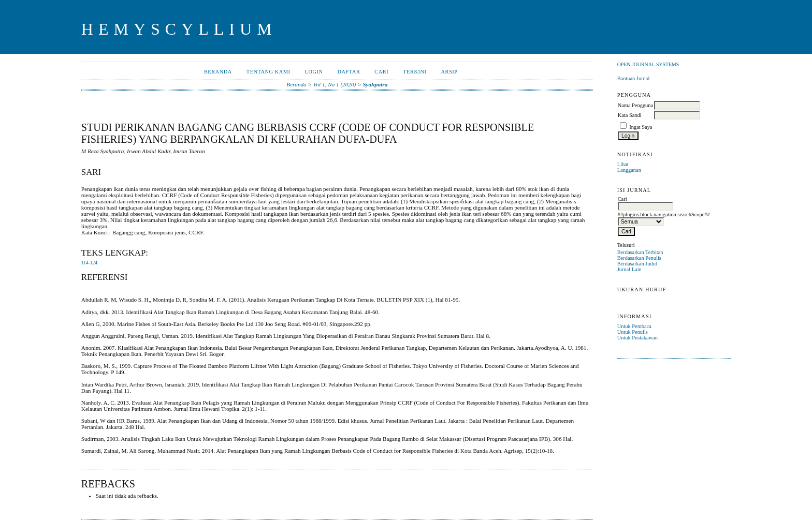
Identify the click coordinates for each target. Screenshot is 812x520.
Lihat (623, 164)
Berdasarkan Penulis (639, 258)
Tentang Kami (269, 72)
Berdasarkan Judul (637, 264)
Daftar (349, 72)
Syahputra (375, 84)
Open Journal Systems (648, 64)
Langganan (629, 170)
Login (314, 72)
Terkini (415, 72)
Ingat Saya (641, 127)
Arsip (449, 72)
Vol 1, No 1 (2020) (335, 84)
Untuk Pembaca (634, 326)
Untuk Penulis (633, 332)
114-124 (89, 263)
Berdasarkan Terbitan (640, 252)
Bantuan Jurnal (634, 78)
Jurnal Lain (629, 269)
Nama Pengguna (635, 105)
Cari (381, 72)
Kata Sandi (630, 115)
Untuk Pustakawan (637, 338)
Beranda (218, 72)
